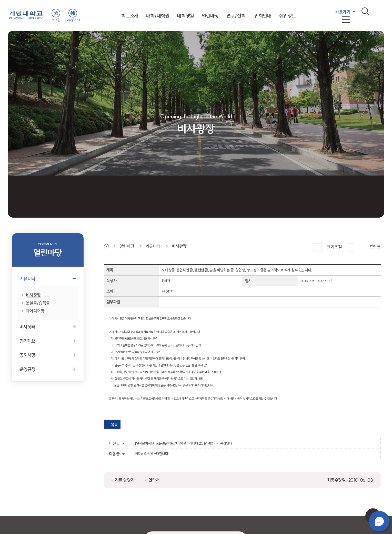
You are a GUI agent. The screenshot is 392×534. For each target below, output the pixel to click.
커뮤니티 (153, 246)
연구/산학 (236, 16)
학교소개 (130, 16)
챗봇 (379, 521)
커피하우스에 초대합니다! (152, 454)
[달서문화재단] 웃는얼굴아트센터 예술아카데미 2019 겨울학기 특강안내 (183, 443)
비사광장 (179, 246)
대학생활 (185, 16)
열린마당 (210, 16)
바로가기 (343, 12)
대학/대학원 (158, 16)
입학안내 (263, 16)
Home (107, 246)
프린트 (375, 247)
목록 (114, 425)
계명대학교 (26, 15)
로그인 (56, 20)
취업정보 (288, 16)
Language (73, 20)
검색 (365, 11)
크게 (318, 247)
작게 (351, 247)
